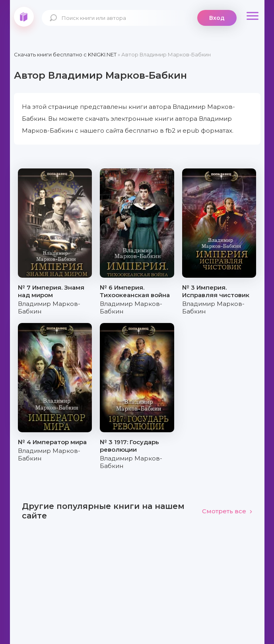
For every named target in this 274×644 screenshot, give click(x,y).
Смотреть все (227, 511)
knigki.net (24, 17)
